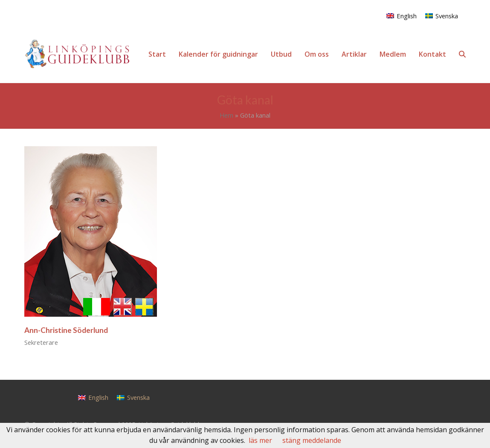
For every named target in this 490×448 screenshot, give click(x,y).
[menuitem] (402, 16)
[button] (462, 54)
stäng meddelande (312, 440)
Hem (226, 115)
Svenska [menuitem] (447, 16)
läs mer (260, 440)
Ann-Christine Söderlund (66, 330)
